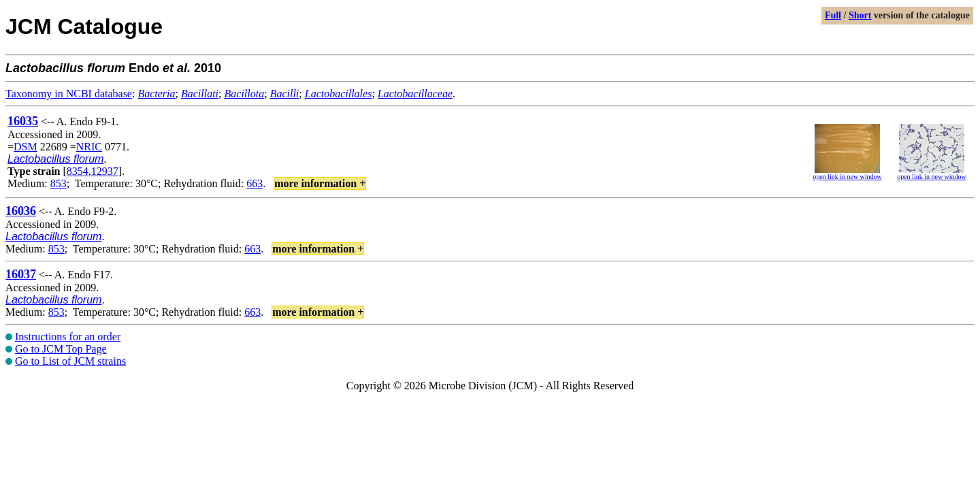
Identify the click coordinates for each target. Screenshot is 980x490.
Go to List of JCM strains (70, 361)
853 (59, 183)
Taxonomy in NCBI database (69, 94)
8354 (78, 171)
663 (255, 183)
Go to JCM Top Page (61, 349)
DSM (26, 147)
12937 (105, 171)
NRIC (89, 147)
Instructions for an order (68, 337)
